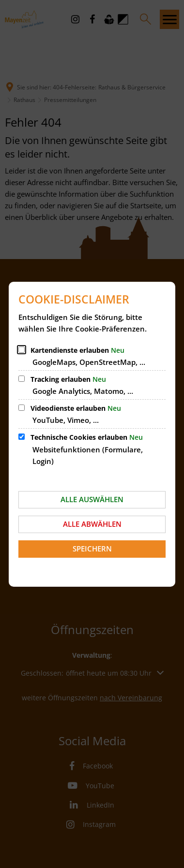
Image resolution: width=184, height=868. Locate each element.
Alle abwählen (92, 524)
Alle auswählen (92, 499)
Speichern (92, 549)
